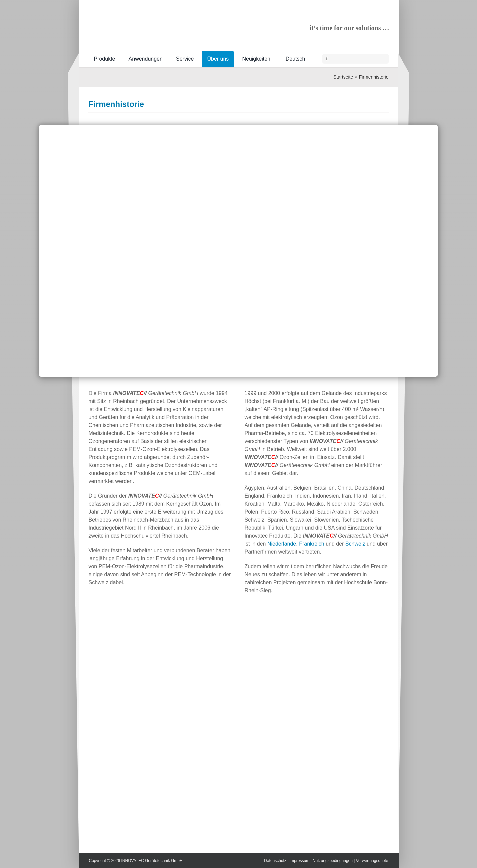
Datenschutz (275, 861)
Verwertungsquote (372, 861)
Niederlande (282, 544)
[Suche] (327, 59)
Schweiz (355, 544)
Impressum (299, 861)
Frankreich (312, 544)
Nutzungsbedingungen (333, 861)
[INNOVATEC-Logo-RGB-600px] (138, 18)
